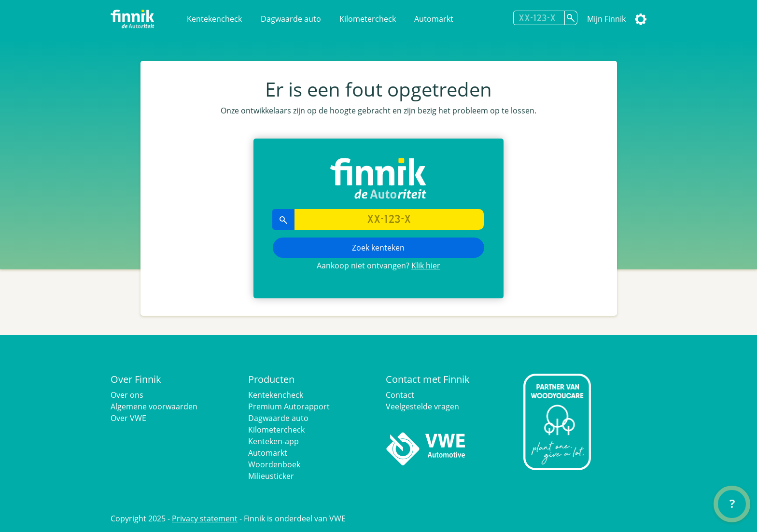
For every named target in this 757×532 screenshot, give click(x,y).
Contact (400, 395)
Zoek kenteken (378, 248)
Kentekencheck (214, 19)
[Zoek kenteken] (571, 18)
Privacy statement (205, 518)
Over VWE (128, 418)
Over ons (127, 395)
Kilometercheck (368, 19)
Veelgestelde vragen (422, 406)
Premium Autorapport (289, 406)
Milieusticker (271, 476)
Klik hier (426, 266)
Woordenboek (274, 464)
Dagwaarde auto (291, 19)
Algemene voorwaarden (154, 406)
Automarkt (434, 19)
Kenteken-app (273, 441)
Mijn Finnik (606, 19)
